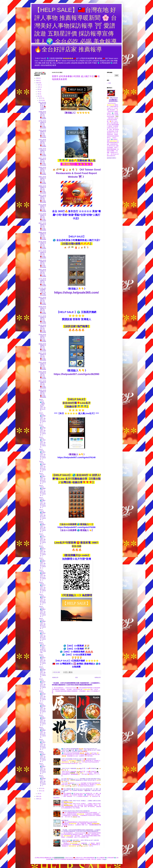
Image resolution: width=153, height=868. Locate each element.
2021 (38, 796)
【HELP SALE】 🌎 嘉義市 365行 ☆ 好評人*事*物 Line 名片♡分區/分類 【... (42, 720)
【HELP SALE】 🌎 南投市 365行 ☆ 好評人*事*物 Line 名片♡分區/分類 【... (42, 660)
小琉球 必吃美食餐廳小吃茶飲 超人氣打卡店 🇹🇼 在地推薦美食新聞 (42, 134)
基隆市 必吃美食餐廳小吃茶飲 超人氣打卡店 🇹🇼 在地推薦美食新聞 (42, 199)
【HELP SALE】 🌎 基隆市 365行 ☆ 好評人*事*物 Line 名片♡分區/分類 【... (42, 527)
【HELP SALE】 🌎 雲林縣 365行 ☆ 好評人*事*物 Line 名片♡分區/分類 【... (42, 708)
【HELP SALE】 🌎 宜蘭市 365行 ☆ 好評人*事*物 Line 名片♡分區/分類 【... (42, 503)
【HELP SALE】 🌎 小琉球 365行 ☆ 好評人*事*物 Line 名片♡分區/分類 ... (42, 442)
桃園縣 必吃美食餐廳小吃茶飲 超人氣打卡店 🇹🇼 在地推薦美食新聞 (42, 236)
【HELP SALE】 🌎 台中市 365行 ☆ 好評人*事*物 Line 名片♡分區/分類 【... (42, 636)
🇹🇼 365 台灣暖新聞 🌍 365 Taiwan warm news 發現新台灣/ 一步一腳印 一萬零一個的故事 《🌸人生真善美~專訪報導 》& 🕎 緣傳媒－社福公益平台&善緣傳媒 (81, 790)
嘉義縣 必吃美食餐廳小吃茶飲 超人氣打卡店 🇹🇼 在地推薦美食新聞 (42, 347)
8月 (39, 89)
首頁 (76, 677)
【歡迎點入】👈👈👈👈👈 (77, 113)
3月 (39, 96)
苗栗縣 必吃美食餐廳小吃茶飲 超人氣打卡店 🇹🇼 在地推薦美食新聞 (42, 264)
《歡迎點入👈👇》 (76, 454)
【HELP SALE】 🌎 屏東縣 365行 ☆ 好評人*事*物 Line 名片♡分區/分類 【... (42, 781)
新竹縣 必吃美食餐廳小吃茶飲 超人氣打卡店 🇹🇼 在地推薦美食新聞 (42, 245)
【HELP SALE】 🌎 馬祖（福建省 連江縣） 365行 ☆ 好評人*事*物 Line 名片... (42, 405)
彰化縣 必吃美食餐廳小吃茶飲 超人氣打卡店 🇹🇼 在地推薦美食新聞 (42, 329)
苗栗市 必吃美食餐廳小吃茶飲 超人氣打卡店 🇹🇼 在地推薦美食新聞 (42, 273)
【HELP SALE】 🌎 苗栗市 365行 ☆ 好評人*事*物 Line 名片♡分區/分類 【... (42, 611)
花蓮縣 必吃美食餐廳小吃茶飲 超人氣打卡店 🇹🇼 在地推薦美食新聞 (42, 171)
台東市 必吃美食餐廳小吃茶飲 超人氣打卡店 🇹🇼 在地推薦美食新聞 (42, 143)
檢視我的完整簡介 (112, 158)
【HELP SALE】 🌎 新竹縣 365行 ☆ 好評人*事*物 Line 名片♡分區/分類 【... (42, 599)
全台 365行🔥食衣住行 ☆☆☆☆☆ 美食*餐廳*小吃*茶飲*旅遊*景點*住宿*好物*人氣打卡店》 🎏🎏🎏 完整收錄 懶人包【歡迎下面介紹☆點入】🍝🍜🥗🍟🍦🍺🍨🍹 (81, 780)
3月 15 (41, 100)
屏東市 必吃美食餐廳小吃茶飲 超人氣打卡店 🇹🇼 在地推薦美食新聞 (42, 385)
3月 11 (41, 791)
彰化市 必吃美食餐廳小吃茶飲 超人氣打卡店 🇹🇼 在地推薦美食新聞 (42, 320)
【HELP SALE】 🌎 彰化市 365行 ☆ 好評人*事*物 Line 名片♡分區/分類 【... (42, 684)
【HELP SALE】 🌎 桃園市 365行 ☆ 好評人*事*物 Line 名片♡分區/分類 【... (42, 563)
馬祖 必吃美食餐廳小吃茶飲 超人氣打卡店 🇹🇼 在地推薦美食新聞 (42, 106)
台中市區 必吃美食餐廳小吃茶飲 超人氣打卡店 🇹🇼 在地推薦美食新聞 (42, 292)
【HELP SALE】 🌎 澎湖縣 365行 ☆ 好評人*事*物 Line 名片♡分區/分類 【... (42, 418)
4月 (39, 94)
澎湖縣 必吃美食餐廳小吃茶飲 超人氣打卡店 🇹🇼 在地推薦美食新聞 (42, 115)
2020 (38, 799)
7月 (39, 92)
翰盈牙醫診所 (65, 820)
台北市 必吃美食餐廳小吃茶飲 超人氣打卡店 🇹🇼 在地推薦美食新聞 (42, 217)
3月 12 (41, 788)
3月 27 (41, 98)
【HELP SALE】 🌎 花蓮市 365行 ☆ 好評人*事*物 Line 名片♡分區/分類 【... (42, 478)
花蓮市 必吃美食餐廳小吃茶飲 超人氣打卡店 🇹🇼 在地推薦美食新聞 (42, 162)
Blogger (105, 859)
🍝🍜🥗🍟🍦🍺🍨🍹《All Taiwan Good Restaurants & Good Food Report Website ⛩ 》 (77, 173)
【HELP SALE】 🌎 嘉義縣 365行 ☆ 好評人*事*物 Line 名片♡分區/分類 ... (42, 732)
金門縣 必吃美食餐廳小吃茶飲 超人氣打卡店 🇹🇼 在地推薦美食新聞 (42, 124)
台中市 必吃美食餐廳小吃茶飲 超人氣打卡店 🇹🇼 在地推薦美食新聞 (42, 282)
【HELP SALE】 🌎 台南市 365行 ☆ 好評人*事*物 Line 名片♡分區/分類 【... (42, 744)
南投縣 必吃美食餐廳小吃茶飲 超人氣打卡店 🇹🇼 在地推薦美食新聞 (42, 310)
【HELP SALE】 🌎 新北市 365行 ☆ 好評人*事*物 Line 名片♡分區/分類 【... (42, 551)
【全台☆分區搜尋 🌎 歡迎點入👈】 (76, 530)
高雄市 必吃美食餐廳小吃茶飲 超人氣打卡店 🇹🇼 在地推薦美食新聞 (42, 375)
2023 (38, 81)
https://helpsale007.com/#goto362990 (76, 374)
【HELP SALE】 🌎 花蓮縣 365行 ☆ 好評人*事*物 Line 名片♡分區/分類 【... (42, 491)
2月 (39, 794)
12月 (39, 85)
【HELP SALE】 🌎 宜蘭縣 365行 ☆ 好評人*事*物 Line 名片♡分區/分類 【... (42, 515)
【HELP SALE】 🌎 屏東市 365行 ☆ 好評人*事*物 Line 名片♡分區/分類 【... (42, 769)
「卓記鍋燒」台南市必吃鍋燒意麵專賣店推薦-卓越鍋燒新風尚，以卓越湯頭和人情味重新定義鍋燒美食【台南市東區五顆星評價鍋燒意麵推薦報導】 (81, 831)
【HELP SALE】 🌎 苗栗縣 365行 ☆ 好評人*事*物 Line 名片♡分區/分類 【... (42, 623)
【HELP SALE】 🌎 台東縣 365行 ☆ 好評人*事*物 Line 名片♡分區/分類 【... (42, 466)
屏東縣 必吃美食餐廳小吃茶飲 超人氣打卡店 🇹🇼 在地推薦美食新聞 (42, 394)
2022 (38, 83)
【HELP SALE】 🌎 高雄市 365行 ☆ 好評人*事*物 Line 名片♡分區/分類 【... (42, 757)
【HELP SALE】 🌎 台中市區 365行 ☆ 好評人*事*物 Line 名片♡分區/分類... (42, 648)
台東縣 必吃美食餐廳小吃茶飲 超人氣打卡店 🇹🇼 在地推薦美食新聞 (42, 152)
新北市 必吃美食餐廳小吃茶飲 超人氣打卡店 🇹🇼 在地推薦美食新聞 (42, 208)
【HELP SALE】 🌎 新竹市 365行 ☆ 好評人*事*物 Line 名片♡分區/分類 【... (42, 587)
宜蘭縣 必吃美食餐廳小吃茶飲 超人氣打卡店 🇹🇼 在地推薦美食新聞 (42, 190)
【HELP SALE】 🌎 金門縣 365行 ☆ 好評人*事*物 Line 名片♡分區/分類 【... (42, 430)
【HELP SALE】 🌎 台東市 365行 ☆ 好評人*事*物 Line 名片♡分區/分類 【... (42, 454)
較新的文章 (55, 677)
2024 (38, 78)
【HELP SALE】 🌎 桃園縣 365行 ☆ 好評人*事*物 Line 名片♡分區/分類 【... (42, 575)
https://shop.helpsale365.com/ (77, 292)
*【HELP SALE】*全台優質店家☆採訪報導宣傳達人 (114, 100)
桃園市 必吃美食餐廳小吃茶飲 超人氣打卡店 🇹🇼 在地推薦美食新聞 (42, 227)
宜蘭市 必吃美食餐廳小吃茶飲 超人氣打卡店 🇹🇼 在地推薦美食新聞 (42, 180)
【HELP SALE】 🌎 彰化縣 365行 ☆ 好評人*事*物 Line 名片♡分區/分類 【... (42, 696)
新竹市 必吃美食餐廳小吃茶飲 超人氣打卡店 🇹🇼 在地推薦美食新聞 (42, 254)
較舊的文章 (98, 677)
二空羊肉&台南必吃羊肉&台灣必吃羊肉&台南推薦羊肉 (75, 811)
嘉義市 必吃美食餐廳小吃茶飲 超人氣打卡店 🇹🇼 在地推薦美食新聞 (42, 357)
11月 (39, 87)
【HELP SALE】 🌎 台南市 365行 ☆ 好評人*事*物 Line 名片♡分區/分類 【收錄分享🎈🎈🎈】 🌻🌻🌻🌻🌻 (80, 841)
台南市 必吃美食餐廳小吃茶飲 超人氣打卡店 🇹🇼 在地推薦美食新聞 (79, 759)
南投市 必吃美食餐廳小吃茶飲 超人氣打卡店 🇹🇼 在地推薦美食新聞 (42, 301)
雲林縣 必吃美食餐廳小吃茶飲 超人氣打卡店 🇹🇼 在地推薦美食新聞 (42, 338)
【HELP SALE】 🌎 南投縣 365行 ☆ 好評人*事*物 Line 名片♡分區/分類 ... (42, 672)
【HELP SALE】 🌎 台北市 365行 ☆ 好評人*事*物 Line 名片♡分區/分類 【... (42, 539)
